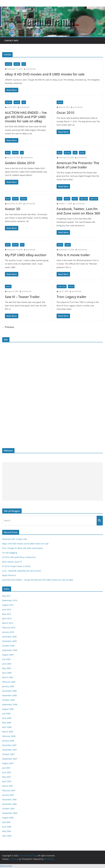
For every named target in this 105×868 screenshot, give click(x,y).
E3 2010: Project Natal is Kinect (16, 566)
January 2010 (8, 632)
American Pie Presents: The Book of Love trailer (78, 165)
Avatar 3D (13, 209)
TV (22, 153)
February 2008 (9, 736)
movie (17, 64)
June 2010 (7, 609)
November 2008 (9, 695)
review (24, 199)
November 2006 (9, 804)
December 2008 (9, 691)
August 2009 (8, 655)
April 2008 (7, 727)
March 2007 (8, 786)
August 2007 (8, 763)
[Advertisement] (52, 481)
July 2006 (6, 822)
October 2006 (8, 809)
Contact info (11, 41)
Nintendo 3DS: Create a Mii (15, 539)
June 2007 (7, 772)
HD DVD (9, 64)
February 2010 (9, 628)
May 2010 (7, 614)
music (75, 199)
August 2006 (8, 818)
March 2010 (8, 623)
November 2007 (9, 750)
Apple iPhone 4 (9, 575)
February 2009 (9, 682)
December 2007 (9, 745)
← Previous (8, 327)
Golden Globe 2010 (20, 163)
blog (8, 153)
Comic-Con (62, 286)
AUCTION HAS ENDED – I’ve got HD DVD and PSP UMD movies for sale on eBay (26, 117)
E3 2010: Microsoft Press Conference (19, 557)
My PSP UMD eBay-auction (26, 255)
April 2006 (7, 836)
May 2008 (7, 723)
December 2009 (9, 637)
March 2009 (8, 677)
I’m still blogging (10, 553)
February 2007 (9, 790)
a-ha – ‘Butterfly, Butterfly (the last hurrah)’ (22, 571)
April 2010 (7, 619)
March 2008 (8, 732)
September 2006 (10, 813)
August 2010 (8, 605)
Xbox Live (94, 199)
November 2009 (9, 641)
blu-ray (67, 153)
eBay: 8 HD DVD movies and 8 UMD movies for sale (45, 74)
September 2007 (10, 759)
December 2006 (9, 800)
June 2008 (7, 718)
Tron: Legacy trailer (72, 297)
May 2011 (7, 596)
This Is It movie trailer (73, 255)
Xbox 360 (84, 199)
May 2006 (7, 831)
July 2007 (6, 768)
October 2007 (8, 754)
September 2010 (10, 600)
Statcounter (6, 866)
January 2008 (8, 741)
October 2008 (8, 700)
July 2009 (6, 659)
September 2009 (10, 650)
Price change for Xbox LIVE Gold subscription (23, 548)
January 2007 (8, 795)
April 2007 (7, 781)
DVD (75, 153)
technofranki (31, 69)
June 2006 (7, 827)
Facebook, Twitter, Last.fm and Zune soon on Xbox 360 (78, 211)
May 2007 (7, 777)
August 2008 (8, 709)
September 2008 (10, 704)
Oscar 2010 (65, 113)
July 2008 (6, 714)
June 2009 (7, 664)
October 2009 (8, 646)
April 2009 (7, 673)
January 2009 (8, 686)
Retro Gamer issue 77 (12, 562)
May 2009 (7, 668)
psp (24, 64)
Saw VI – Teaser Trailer (22, 297)
